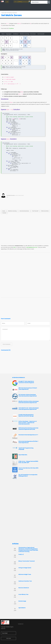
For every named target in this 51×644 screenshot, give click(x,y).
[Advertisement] (25, 184)
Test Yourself (41, 34)
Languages (8, 34)
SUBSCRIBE (8, 638)
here (14, 247)
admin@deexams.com (32, 247)
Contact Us (21, 624)
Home (3, 34)
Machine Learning (25, 34)
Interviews (33, 34)
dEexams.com (31, 246)
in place (11, 28)
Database (16, 34)
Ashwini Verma (11, 195)
